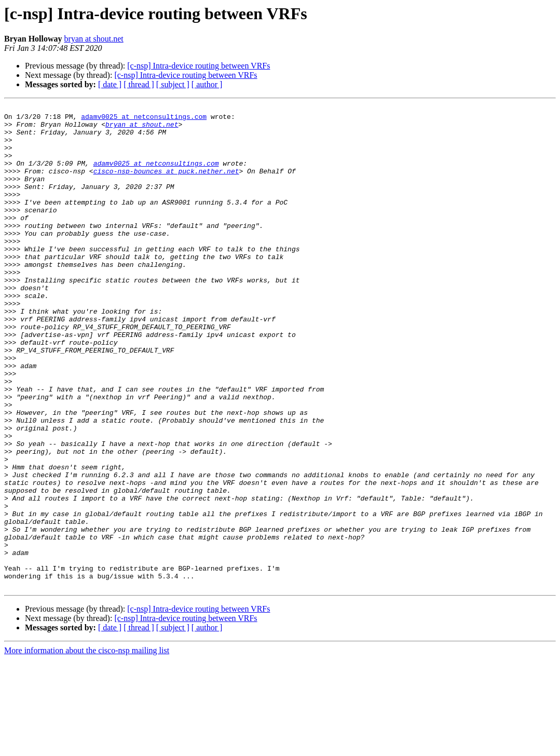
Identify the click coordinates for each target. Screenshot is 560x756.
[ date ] (110, 84)
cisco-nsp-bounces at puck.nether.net (166, 185)
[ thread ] (139, 84)
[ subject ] (173, 84)
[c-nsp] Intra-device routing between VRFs (199, 66)
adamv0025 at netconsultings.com (144, 119)
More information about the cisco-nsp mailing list (87, 747)
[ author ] (207, 84)
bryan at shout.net (94, 39)
